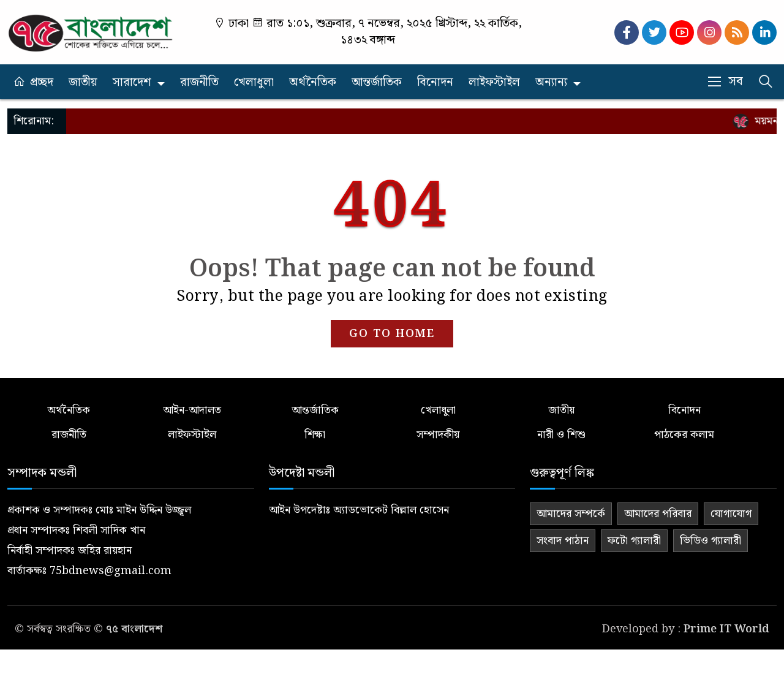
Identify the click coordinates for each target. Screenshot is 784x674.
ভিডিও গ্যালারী (710, 541)
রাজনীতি (199, 82)
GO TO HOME (392, 334)
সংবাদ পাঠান (563, 541)
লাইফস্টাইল (494, 82)
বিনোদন (435, 82)
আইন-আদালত (192, 410)
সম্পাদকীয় (438, 435)
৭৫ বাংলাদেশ (134, 629)
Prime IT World (726, 629)
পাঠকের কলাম (684, 435)
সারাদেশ (132, 82)
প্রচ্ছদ (42, 82)
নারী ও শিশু (561, 435)
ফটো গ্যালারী (634, 541)
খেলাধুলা (254, 82)
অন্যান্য (551, 82)
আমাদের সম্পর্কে (571, 514)
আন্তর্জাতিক (377, 82)
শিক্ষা (315, 435)
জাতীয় (83, 82)
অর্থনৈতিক (313, 82)
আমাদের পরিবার (658, 514)
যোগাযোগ (731, 514)
